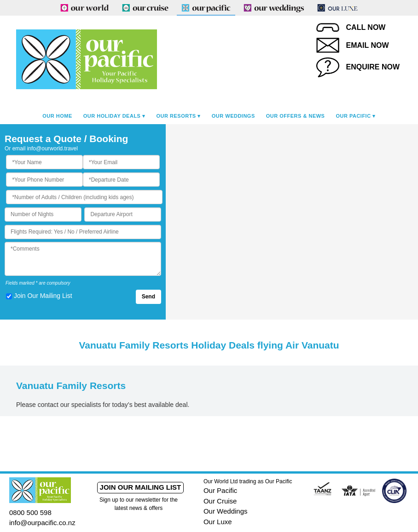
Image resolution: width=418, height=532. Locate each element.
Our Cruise (220, 501)
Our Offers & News (296, 116)
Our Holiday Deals (112, 116)
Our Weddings (233, 116)
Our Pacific (353, 116)
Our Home (57, 116)
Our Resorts (176, 116)
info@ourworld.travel (52, 149)
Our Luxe (218, 522)
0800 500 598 (30, 512)
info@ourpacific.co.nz (42, 523)
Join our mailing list (141, 487)
